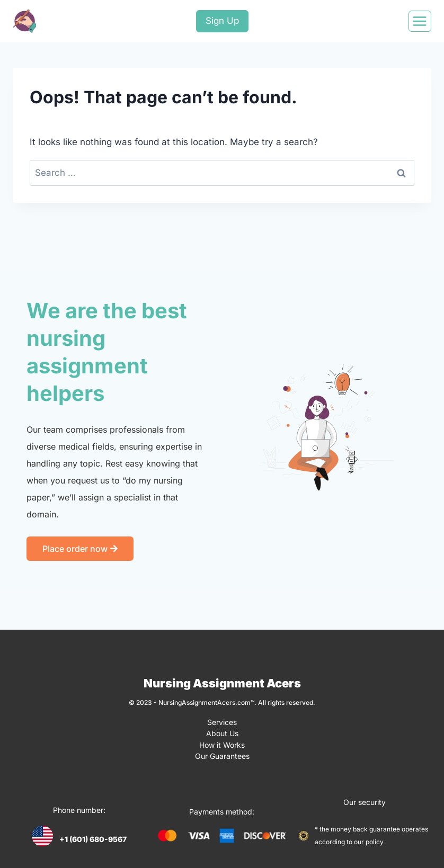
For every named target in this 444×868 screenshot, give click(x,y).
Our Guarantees (222, 753)
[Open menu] (420, 21)
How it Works (222, 743)
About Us (222, 732)
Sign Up (222, 21)
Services (222, 722)
